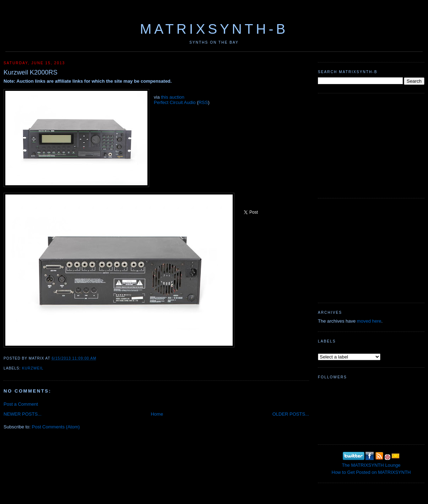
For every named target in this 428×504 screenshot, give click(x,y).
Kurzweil (33, 368)
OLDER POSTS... (291, 414)
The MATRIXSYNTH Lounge (371, 465)
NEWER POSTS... (23, 414)
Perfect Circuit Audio (175, 102)
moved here (369, 321)
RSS (203, 102)
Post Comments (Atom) (56, 427)
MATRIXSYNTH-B (214, 29)
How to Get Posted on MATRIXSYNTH (371, 472)
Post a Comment (21, 404)
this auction (173, 97)
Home (157, 414)
